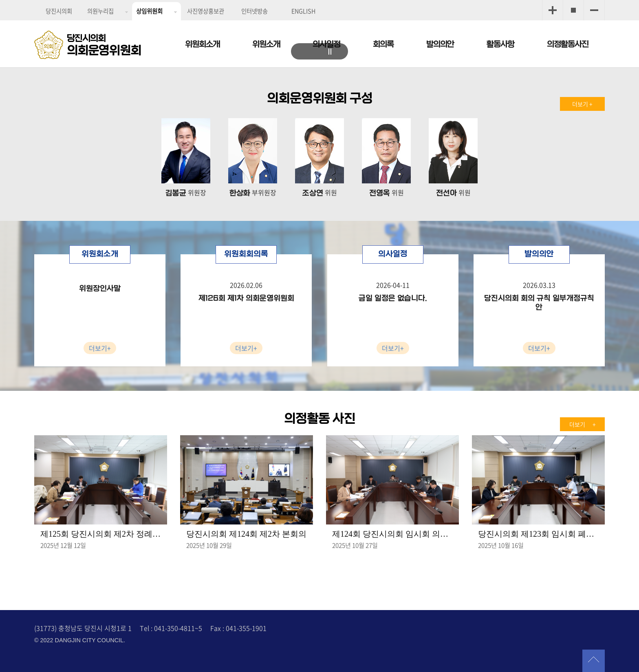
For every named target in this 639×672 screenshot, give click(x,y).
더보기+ (100, 348)
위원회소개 (202, 44)
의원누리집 (100, 11)
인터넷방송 (254, 11)
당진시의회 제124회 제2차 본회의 (246, 534)
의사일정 (326, 44)
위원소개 (266, 44)
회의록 (383, 44)
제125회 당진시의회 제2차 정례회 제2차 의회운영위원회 (101, 534)
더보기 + (582, 104)
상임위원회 (149, 11)
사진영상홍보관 (206, 11)
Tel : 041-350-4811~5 (171, 628)
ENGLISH (303, 11)
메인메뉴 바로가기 (319, 1)
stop (332, 53)
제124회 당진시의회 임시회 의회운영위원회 (392, 534)
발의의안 (440, 44)
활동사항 (500, 44)
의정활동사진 (568, 44)
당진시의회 (59, 11)
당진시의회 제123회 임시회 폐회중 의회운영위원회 (538, 534)
